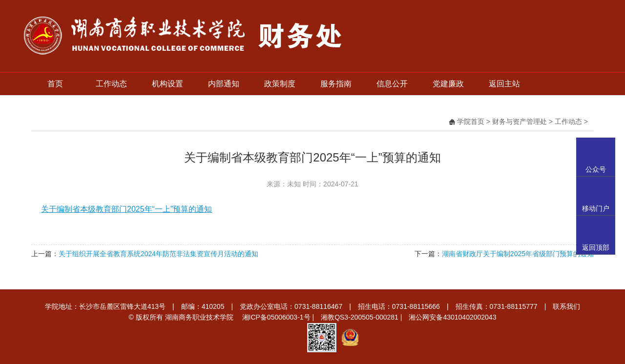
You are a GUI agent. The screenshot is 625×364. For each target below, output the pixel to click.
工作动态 (111, 84)
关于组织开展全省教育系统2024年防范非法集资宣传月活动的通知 (158, 254)
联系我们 (566, 306)
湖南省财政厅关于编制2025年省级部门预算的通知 (518, 254)
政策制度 (280, 84)
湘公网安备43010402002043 (452, 317)
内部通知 (224, 84)
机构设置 (167, 84)
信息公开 (392, 84)
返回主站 (504, 84)
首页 (55, 84)
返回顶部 (596, 247)
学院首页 (471, 121)
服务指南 (336, 84)
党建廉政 (448, 84)
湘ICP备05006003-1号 (276, 317)
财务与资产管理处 (520, 121)
